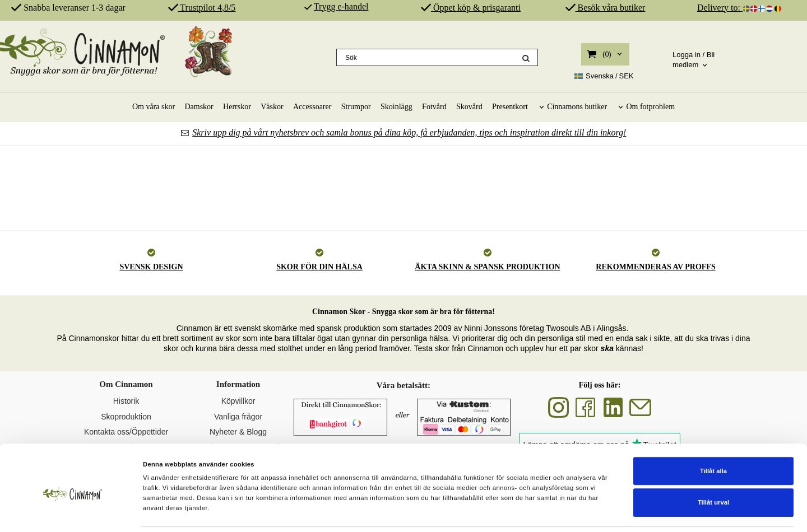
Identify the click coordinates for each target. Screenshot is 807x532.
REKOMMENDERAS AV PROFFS (655, 267)
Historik (126, 401)
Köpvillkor (238, 401)
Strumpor (356, 107)
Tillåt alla (713, 436)
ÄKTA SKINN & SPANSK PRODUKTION (487, 267)
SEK (604, 76)
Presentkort (510, 107)
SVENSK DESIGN (151, 267)
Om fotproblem (650, 107)
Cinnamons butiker (577, 107)
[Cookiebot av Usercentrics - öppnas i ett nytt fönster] (73, 513)
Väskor (272, 107)
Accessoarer (312, 107)
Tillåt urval (713, 467)
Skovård (469, 107)
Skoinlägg (396, 107)
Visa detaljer (522, 512)
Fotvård (434, 107)
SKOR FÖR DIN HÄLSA (319, 267)
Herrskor (237, 107)
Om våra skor (154, 107)
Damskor (199, 107)
